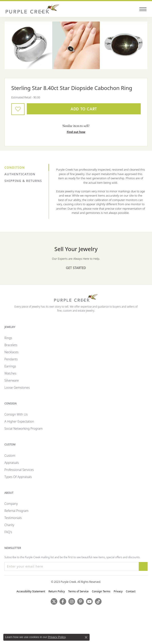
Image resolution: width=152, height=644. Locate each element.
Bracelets (11, 345)
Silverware (12, 380)
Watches (10, 373)
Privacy (118, 591)
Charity (9, 525)
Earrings (10, 366)
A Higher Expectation (19, 421)
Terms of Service (78, 591)
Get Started (76, 268)
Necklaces (11, 352)
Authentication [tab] (20, 174)
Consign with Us (16, 414)
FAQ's (8, 532)
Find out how (76, 132)
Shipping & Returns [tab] (23, 181)
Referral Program (16, 511)
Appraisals (12, 463)
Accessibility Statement (31, 591)
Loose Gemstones (17, 387)
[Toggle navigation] (143, 9)
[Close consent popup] (86, 637)
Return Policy (57, 591)
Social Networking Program (24, 428)
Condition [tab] (15, 167)
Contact (131, 591)
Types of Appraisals (18, 477)
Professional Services (19, 470)
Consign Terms (101, 591)
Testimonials (13, 518)
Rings (8, 338)
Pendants (11, 359)
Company (11, 504)
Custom (10, 456)
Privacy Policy (57, 637)
